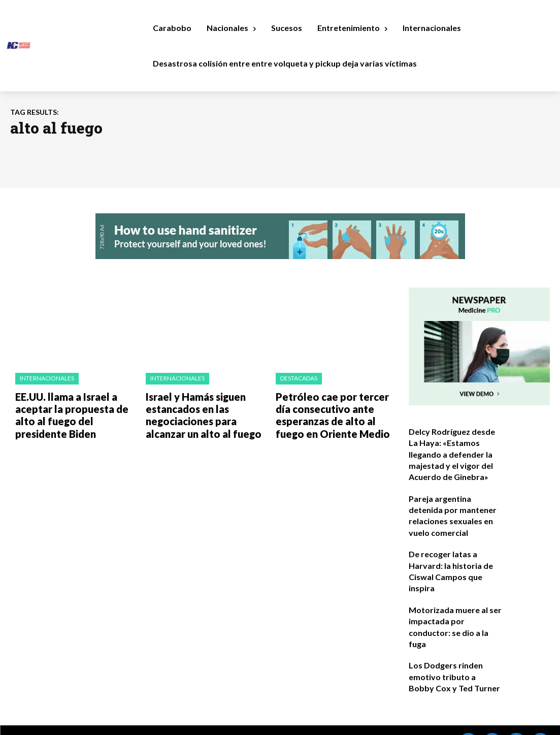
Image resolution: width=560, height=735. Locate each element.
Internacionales (46, 378)
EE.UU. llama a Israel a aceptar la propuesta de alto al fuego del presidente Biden (74, 410)
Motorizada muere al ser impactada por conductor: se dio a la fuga (453, 601)
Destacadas (298, 378)
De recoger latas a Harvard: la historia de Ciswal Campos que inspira (455, 551)
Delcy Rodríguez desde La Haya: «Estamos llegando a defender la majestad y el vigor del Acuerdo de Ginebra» (454, 451)
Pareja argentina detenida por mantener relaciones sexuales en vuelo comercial (455, 501)
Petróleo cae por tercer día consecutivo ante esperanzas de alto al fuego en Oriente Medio (336, 410)
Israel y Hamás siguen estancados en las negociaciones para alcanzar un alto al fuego (204, 410)
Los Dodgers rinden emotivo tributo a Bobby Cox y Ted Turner (450, 651)
